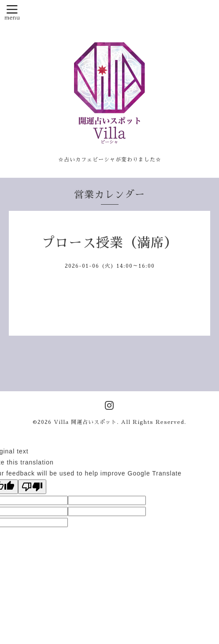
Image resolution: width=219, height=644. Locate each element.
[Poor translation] (32, 487)
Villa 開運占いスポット (85, 422)
